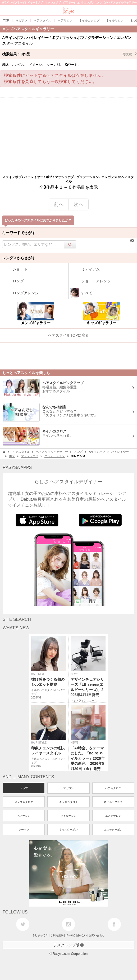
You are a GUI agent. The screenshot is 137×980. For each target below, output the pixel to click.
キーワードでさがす (19, 233)
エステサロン (113, 816)
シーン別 (54, 65)
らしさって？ (40, 935)
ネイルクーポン (68, 830)
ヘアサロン (24, 816)
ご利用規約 (57, 935)
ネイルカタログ (113, 802)
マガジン (68, 788)
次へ (79, 204)
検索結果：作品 (70, 54)
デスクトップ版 (68, 945)
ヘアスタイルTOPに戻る (69, 335)
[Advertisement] (68, 135)
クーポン (24, 830)
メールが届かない (76, 935)
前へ (59, 204)
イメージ (36, 65)
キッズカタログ (68, 802)
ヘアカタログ (113, 788)
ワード (72, 65)
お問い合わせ (97, 935)
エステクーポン (113, 830)
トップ (24, 788)
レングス (19, 65)
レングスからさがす (19, 258)
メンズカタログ (24, 802)
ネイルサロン (68, 816)
